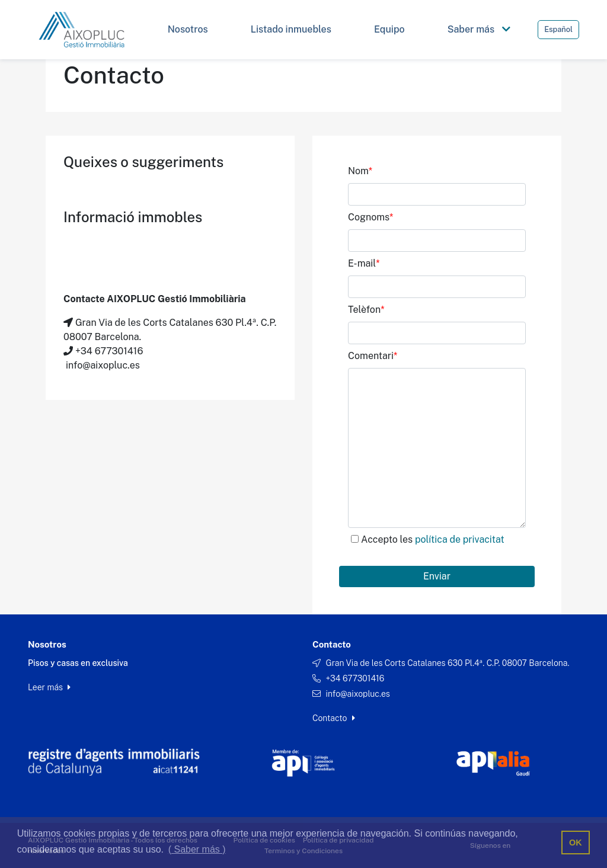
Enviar (437, 576)
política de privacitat (460, 539)
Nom (360, 171)
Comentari (373, 356)
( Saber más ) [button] (197, 849)
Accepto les (433, 539)
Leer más (49, 687)
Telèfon (366, 310)
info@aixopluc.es (357, 694)
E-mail (364, 263)
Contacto (334, 718)
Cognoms (370, 217)
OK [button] (576, 843)
